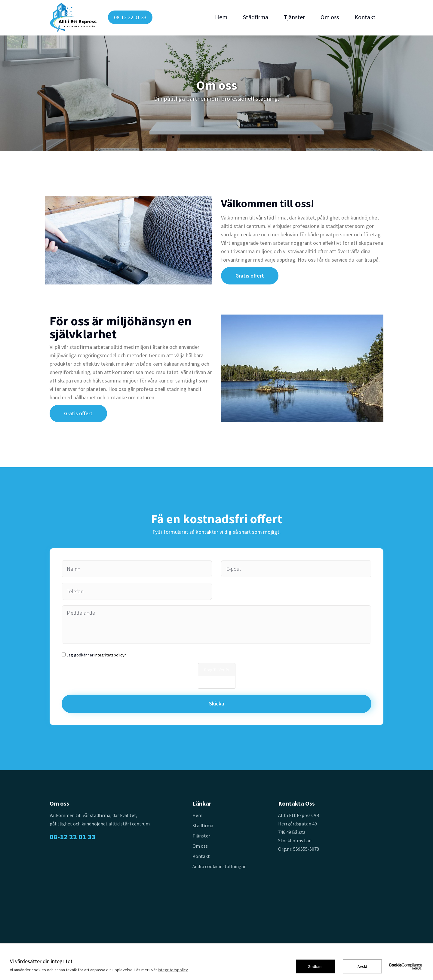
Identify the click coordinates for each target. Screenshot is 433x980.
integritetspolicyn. (111, 655)
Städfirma (256, 17)
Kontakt (365, 17)
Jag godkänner (97, 655)
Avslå (362, 966)
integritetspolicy (173, 970)
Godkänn (316, 966)
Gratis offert (250, 276)
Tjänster (294, 17)
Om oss (330, 17)
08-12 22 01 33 (130, 17)
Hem (221, 17)
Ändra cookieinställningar (219, 866)
